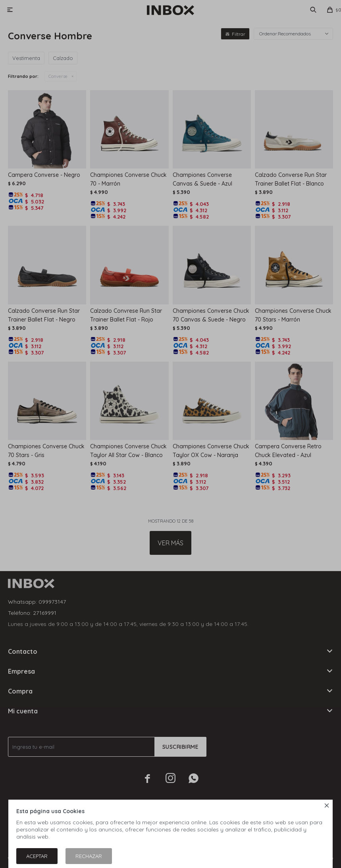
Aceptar (37, 856)
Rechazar (89, 856)
